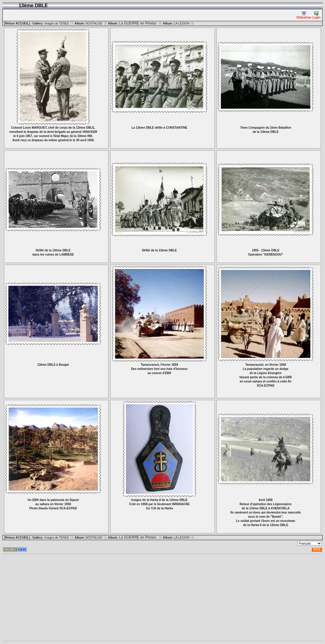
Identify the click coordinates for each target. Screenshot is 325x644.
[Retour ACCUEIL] (17, 23)
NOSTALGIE (96, 23)
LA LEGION (184, 23)
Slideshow (304, 15)
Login (316, 15)
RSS (317, 550)
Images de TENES (59, 23)
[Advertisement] (162, 598)
